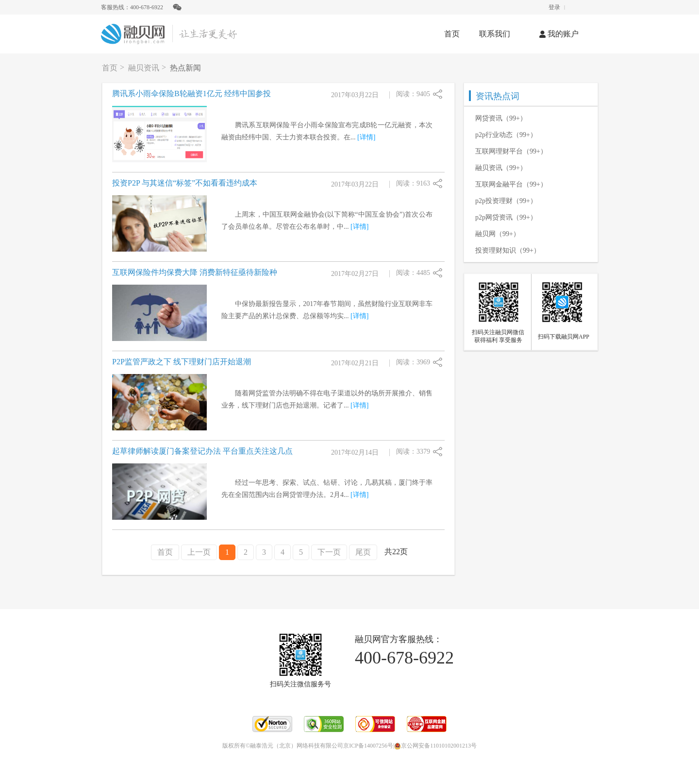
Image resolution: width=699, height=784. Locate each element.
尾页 (363, 552)
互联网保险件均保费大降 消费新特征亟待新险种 (195, 272)
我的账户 (559, 34)
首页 (452, 34)
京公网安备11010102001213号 (435, 746)
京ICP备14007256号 (368, 746)
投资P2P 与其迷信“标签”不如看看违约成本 (185, 183)
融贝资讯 (144, 68)
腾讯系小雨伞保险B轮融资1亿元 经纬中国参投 (191, 94)
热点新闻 (185, 68)
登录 (554, 7)
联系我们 (495, 34)
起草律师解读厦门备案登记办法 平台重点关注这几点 (202, 451)
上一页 (199, 552)
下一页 (329, 552)
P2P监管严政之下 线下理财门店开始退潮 (182, 362)
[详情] (366, 137)
